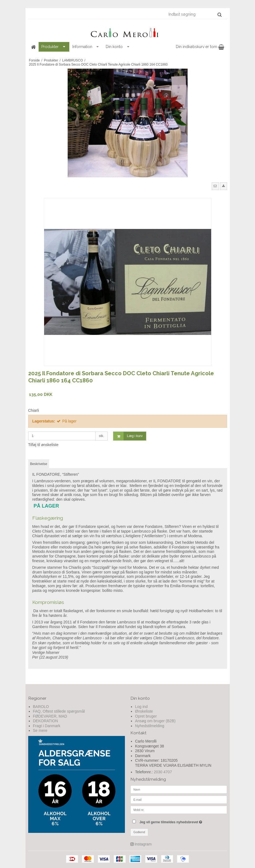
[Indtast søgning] (195, 14)
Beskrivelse (39, 464)
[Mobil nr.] (179, 809)
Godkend (139, 832)
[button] (215, 186)
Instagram (143, 844)
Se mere (40, 730)
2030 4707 (163, 772)
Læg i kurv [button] (128, 436)
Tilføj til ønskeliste (43, 445)
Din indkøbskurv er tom (200, 47)
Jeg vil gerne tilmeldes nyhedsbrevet (183, 821)
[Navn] (179, 789)
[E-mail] (179, 799)
